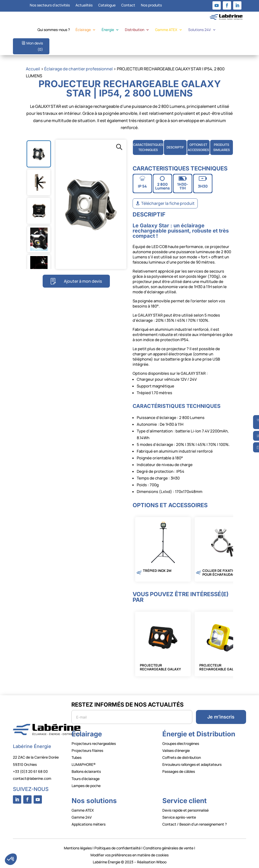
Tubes (77, 757)
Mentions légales (78, 848)
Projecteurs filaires (87, 750)
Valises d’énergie (176, 750)
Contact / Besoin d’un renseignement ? (195, 824)
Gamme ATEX (166, 30)
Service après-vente (179, 817)
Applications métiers (89, 824)
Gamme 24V (82, 817)
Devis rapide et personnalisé (185, 810)
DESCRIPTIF (175, 147)
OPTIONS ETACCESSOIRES (198, 147)
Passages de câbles (179, 771)
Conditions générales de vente (168, 848)
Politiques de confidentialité (117, 848)
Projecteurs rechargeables (94, 743)
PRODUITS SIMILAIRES (222, 147)
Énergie (108, 30)
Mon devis (35, 46)
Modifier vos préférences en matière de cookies (129, 855)
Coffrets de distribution (182, 757)
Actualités (84, 5)
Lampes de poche (86, 786)
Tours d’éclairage (86, 779)
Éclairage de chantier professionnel (78, 69)
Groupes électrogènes (181, 743)
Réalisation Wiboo (152, 862)
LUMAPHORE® (84, 764)
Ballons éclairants (86, 771)
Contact (128, 5)
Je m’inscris (221, 717)
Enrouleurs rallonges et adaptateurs (192, 764)
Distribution (135, 30)
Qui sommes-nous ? (54, 30)
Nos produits (151, 5)
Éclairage (83, 30)
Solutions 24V (200, 30)
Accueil (33, 69)
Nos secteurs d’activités (50, 5)
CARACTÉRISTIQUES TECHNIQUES (148, 147)
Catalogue (107, 5)
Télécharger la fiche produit (168, 203)
